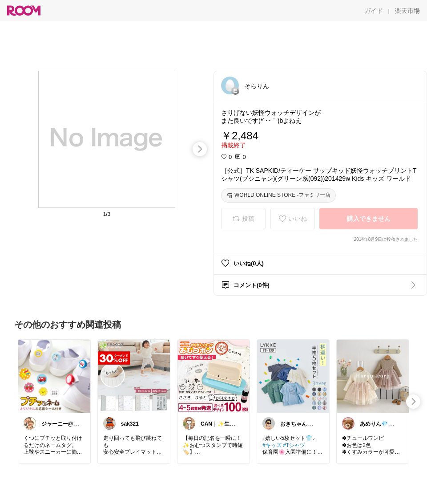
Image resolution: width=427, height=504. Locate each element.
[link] (54, 376)
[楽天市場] (407, 11)
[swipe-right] (200, 149)
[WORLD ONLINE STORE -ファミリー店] (278, 195)
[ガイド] (374, 11)
